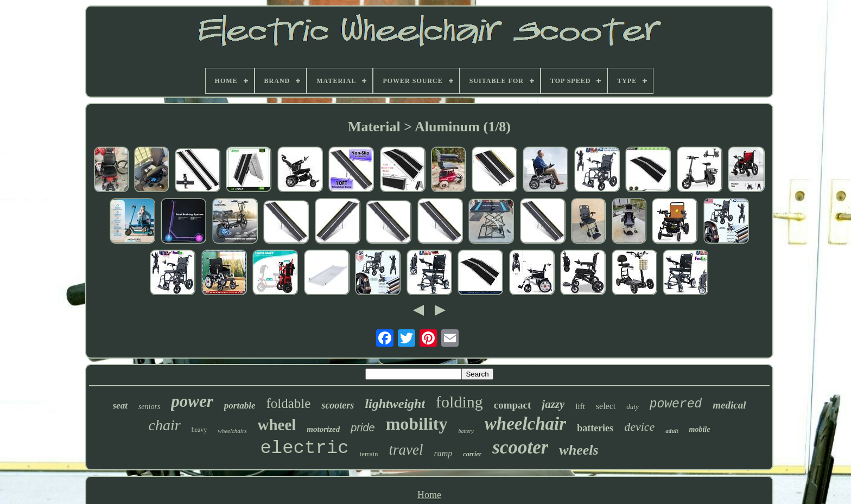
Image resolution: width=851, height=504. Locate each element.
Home (429, 495)
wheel (277, 425)
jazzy (553, 404)
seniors (149, 407)
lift (580, 406)
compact (513, 405)
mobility (417, 424)
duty (632, 407)
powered (676, 404)
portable (240, 406)
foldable (288, 403)
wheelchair (525, 424)
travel (406, 450)
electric (304, 448)
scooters (338, 405)
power (192, 401)
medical (729, 405)
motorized (323, 429)
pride (363, 428)
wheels (579, 450)
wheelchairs (232, 431)
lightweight (395, 404)
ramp (443, 453)
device (639, 427)
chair (165, 425)
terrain (369, 454)
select (606, 406)
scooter (520, 447)
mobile (700, 429)
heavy (199, 430)
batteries (595, 428)
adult (672, 431)
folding (459, 402)
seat (120, 406)
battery (466, 431)
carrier (472, 454)
